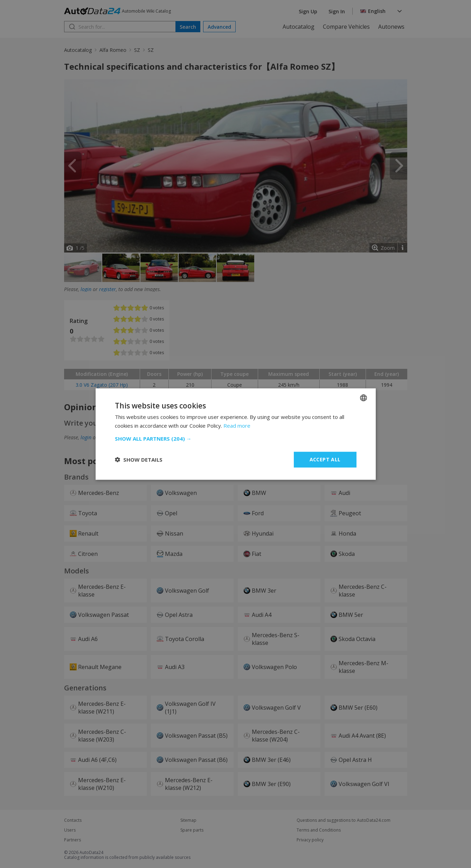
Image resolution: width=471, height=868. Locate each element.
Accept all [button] (325, 459)
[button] (236, 439)
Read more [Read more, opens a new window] (237, 426)
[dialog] (235, 434)
